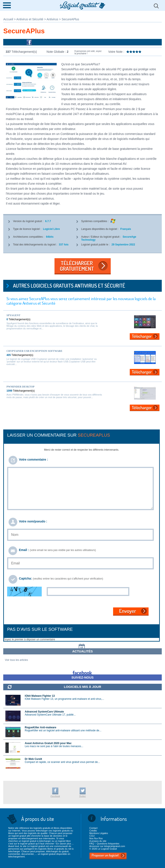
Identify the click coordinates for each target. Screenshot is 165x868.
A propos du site (98, 841)
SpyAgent (13, 315)
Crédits (93, 831)
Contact (93, 828)
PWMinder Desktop (20, 387)
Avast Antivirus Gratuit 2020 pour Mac (48, 743)
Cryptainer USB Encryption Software (34, 351)
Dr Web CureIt (34, 759)
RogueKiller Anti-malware (41, 727)
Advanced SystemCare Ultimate (44, 712)
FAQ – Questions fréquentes (104, 844)
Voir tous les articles (17, 660)
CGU (92, 836)
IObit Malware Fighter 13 (40, 696)
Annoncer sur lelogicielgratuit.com (107, 846)
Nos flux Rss (96, 838)
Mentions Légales (99, 833)
